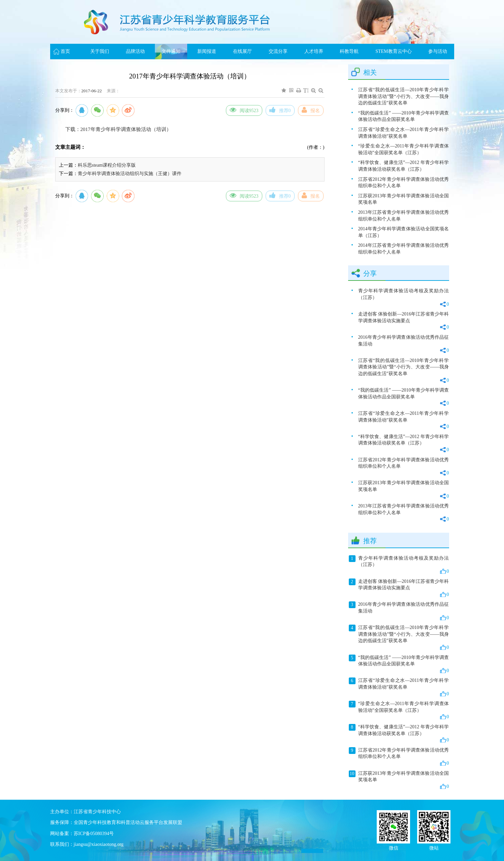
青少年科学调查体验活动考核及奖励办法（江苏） (404, 298)
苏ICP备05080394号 (94, 834)
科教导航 (349, 51)
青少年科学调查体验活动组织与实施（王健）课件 (130, 174)
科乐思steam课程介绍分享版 (107, 165)
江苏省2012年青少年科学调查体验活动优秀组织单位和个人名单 (404, 183)
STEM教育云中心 (393, 51)
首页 (65, 51)
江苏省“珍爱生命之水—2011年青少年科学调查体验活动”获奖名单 (404, 133)
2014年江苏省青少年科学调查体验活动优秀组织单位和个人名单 (404, 249)
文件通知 (171, 51)
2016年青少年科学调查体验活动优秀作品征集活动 (404, 344)
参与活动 (438, 51)
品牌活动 (135, 51)
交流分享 (278, 51)
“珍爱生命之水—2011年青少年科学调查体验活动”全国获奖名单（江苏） (404, 149)
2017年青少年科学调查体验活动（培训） (126, 129)
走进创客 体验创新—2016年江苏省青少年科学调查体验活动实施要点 (404, 321)
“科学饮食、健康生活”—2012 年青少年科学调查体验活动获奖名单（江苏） (404, 166)
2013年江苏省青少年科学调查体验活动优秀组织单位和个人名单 (404, 216)
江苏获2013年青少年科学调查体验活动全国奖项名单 (404, 199)
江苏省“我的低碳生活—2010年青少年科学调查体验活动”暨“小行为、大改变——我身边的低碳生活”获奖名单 (404, 96)
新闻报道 (207, 51)
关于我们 (100, 51)
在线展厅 (242, 51)
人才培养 (314, 51)
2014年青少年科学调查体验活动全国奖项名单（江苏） (404, 232)
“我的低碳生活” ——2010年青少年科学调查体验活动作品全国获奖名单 (404, 116)
